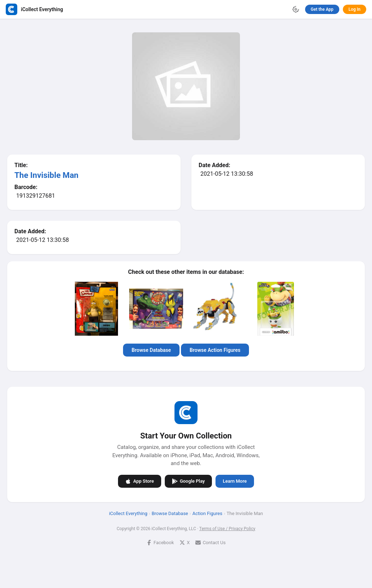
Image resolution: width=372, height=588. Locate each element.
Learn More (235, 481)
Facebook (160, 542)
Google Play (189, 481)
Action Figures (207, 513)
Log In (355, 9)
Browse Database (151, 350)
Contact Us (210, 542)
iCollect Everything (128, 513)
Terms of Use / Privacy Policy (227, 528)
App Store (139, 481)
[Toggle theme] (296, 9)
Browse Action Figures (215, 350)
